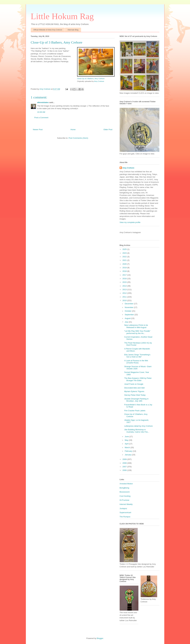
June (127, 437)
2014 (125, 286)
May (127, 440)
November (129, 307)
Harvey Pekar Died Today (135, 395)
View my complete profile (130, 222)
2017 (125, 275)
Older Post (108, 130)
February (129, 451)
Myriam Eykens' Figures (134, 391)
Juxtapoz (123, 508)
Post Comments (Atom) (78, 138)
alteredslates (43, 102)
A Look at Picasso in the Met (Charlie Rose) (136, 362)
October (128, 311)
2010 (125, 300)
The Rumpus (125, 517)
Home (73, 130)
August (128, 318)
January (128, 455)
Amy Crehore (99, 81)
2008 (125, 463)
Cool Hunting (125, 496)
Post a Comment (41, 118)
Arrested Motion (126, 484)
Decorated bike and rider (135, 388)
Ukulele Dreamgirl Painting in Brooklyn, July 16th (136, 400)
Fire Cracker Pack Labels (135, 411)
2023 (125, 253)
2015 (125, 282)
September (130, 315)
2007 (125, 467)
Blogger (100, 638)
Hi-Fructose (124, 500)
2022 (125, 257)
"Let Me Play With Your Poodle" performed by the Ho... (137, 332)
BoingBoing (124, 488)
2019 (125, 268)
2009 (125, 459)
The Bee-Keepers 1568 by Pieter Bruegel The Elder (138, 379)
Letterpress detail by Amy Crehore (138, 426)
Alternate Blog (73, 30)
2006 (125, 470)
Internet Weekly (126, 504)
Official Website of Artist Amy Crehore (48, 30)
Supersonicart (125, 512)
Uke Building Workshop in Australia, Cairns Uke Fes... (137, 431)
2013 (125, 289)
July (127, 322)
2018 (125, 271)
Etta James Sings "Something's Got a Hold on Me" (137, 356)
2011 (125, 297)
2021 (125, 260)
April (127, 444)
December (129, 304)
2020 (125, 264)
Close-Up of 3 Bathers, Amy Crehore (91, 78)
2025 (125, 249)
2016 (125, 279)
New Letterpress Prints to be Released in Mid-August (136, 326)
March (128, 447)
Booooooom (125, 492)
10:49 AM (41, 112)
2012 (125, 293)
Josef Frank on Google (134, 384)
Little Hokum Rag (62, 16)
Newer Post (38, 130)
